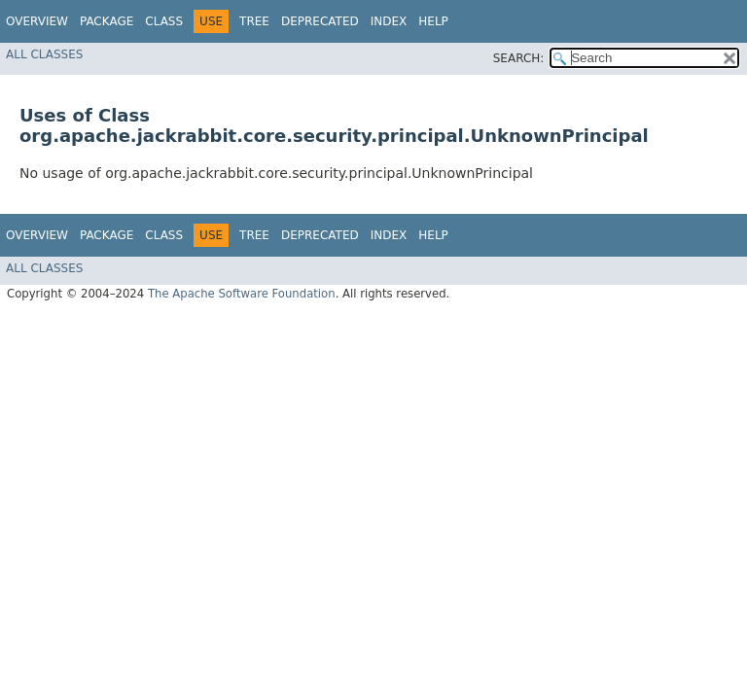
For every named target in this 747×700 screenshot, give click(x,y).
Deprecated (320, 21)
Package (107, 21)
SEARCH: (519, 58)
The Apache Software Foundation (242, 294)
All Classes (44, 54)
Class (164, 21)
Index (389, 21)
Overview (37, 21)
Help (433, 21)
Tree (254, 21)
